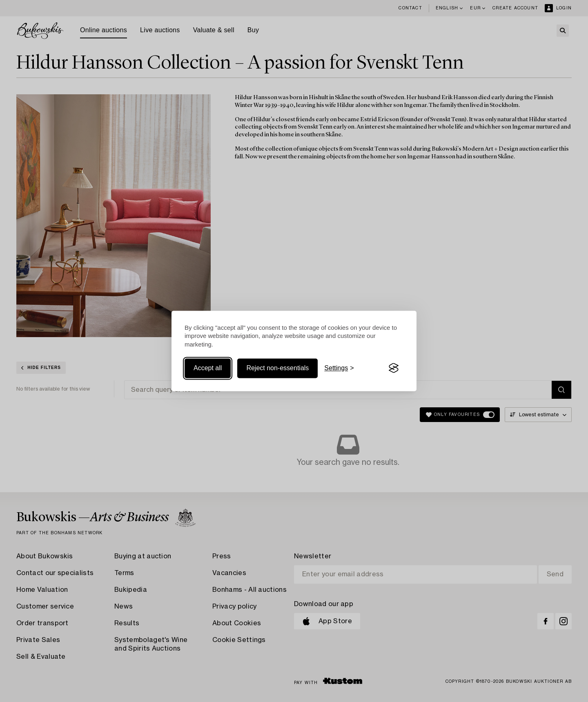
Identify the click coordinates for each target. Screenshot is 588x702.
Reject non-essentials (277, 368)
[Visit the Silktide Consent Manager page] (394, 368)
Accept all (208, 368)
